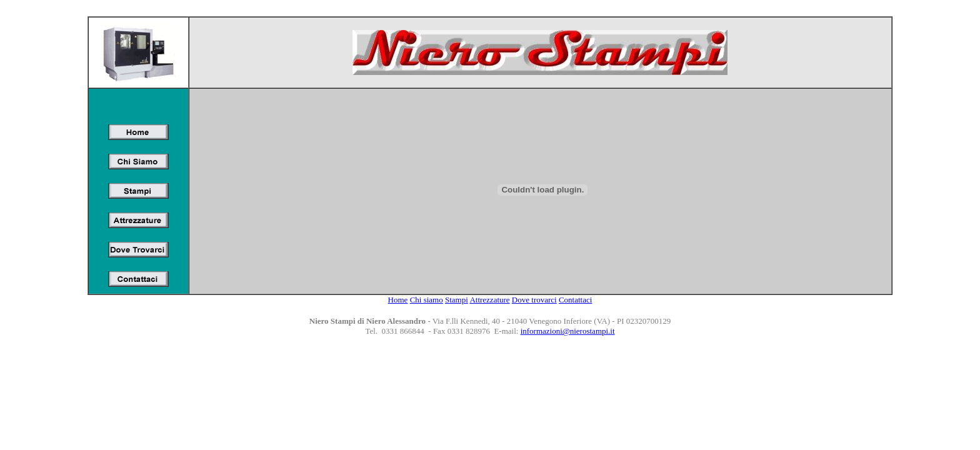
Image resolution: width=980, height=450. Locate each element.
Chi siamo (427, 300)
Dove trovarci (534, 300)
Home (398, 300)
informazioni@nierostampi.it (568, 331)
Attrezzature (489, 300)
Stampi (457, 300)
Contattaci (575, 300)
